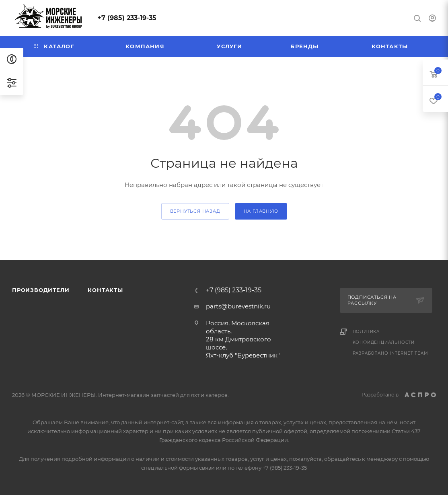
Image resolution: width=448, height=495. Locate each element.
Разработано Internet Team (390, 353)
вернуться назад (195, 211)
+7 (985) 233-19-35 (127, 18)
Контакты (105, 290)
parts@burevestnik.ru (238, 306)
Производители (41, 290)
